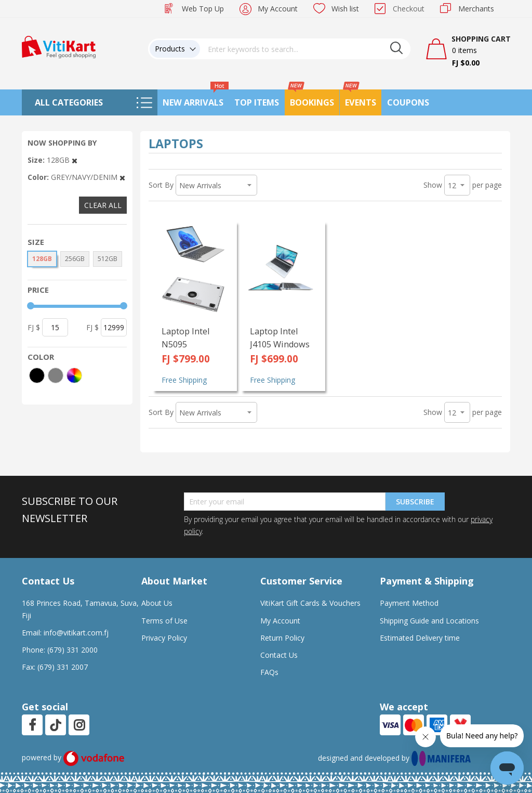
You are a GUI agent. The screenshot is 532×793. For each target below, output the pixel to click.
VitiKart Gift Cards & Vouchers (310, 603)
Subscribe (415, 502)
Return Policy (282, 638)
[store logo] (59, 46)
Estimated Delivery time (420, 638)
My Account (278, 9)
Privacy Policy (164, 638)
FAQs (269, 672)
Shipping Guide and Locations (429, 621)
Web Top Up (203, 9)
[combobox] (305, 49)
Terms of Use (164, 621)
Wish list (345, 9)
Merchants (476, 9)
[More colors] (74, 375)
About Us (157, 603)
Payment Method (409, 603)
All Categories (69, 102)
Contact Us (279, 655)
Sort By (161, 185)
